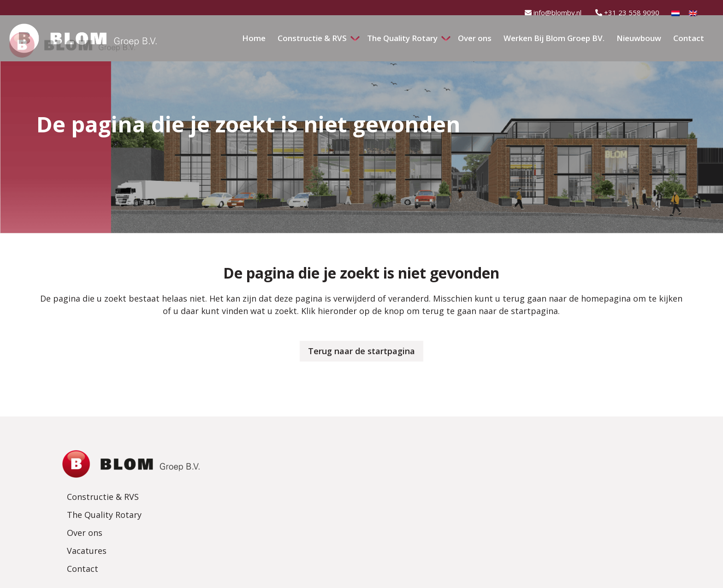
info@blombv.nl (553, 12)
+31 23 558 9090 (627, 12)
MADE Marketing (473, 576)
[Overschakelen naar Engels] (693, 15)
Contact (289, 527)
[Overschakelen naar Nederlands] (676, 15)
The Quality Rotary (310, 473)
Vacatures (293, 509)
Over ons (291, 491)
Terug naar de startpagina (361, 351)
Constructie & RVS (309, 455)
